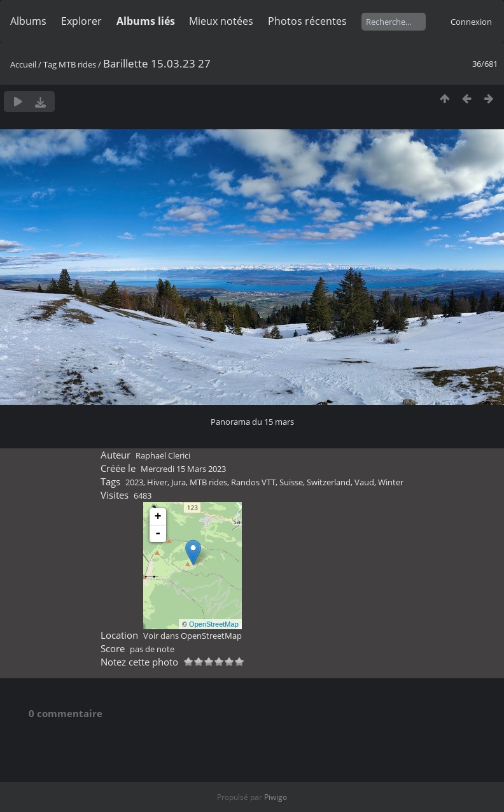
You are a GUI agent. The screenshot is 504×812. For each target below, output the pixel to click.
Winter (391, 482)
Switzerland (329, 482)
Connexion (471, 22)
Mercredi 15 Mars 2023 (183, 469)
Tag (50, 64)
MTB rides (77, 64)
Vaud (364, 482)
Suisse (291, 482)
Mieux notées (221, 21)
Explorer (81, 21)
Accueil (23, 64)
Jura (178, 482)
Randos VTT (253, 482)
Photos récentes (307, 21)
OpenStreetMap (214, 624)
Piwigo (276, 797)
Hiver (157, 482)
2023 (134, 482)
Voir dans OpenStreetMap (192, 636)
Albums (28, 21)
